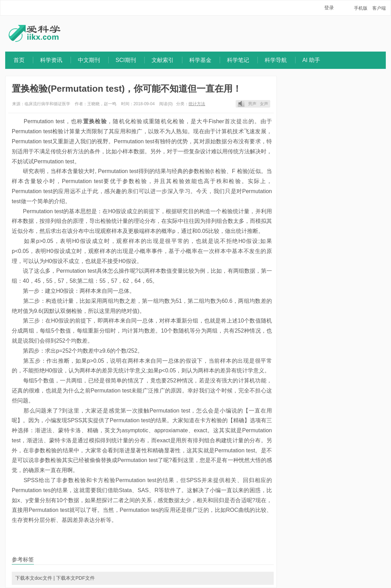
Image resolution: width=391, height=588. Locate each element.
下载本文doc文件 (34, 578)
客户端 (379, 8)
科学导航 (276, 60)
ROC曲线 (238, 510)
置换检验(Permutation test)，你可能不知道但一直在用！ (127, 89)
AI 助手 (311, 60)
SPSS (75, 420)
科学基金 (200, 60)
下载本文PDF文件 (75, 578)
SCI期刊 (126, 60)
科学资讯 (51, 60)
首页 (19, 60)
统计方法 (197, 104)
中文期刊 (89, 60)
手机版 (361, 8)
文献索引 (163, 60)
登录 (329, 8)
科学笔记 (238, 60)
